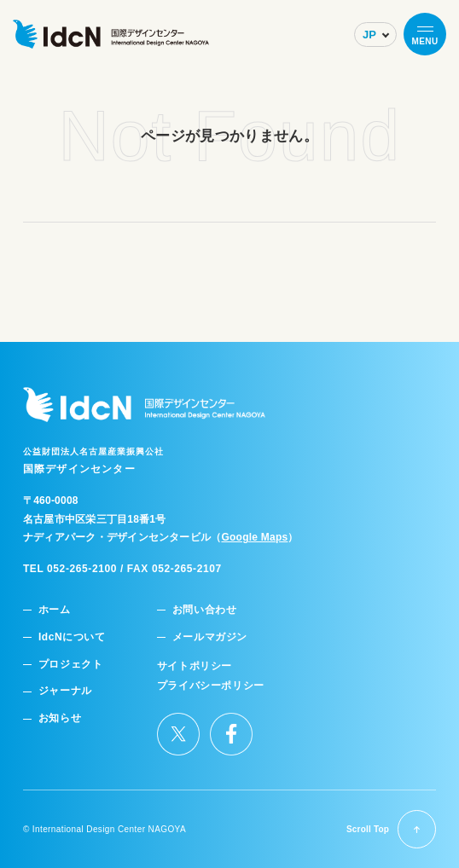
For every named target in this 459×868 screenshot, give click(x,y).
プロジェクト (71, 665)
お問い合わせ (205, 610)
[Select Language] (375, 35)
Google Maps (254, 537)
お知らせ (60, 718)
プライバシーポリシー (211, 686)
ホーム (55, 610)
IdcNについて (72, 637)
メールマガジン (210, 637)
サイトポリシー (195, 666)
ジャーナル (65, 691)
